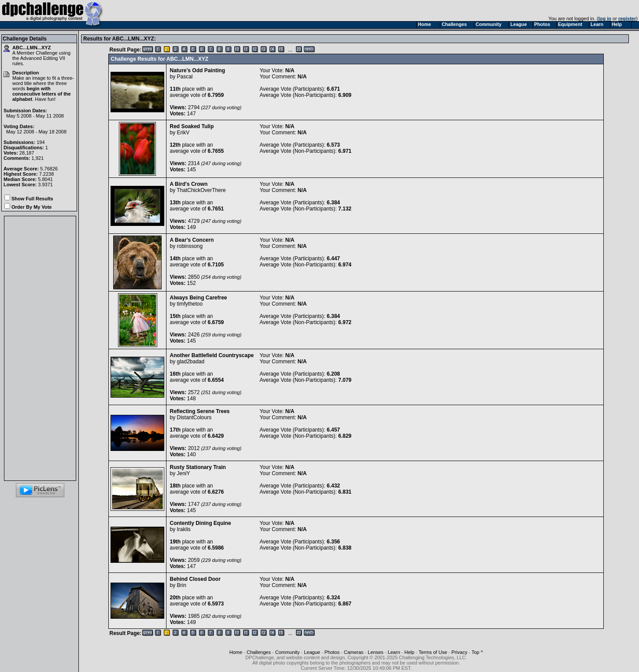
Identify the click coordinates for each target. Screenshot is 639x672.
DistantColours (194, 417)
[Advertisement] (40, 348)
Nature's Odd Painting (197, 70)
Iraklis (183, 529)
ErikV (183, 133)
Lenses (375, 652)
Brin (181, 585)
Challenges (259, 652)
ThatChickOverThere (201, 190)
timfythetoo (190, 304)
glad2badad (190, 362)
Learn (394, 652)
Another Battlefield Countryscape (212, 355)
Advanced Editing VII (43, 58)
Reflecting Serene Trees (199, 411)
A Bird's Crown (188, 184)
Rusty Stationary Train (198, 467)
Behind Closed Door (195, 579)
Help (409, 652)
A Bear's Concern (192, 240)
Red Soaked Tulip (192, 126)
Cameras (354, 652)
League (312, 652)
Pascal (185, 77)
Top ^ (477, 652)
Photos (332, 652)
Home (236, 652)
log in (605, 18)
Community (288, 652)
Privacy (459, 652)
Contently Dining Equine (200, 523)
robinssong (190, 246)
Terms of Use (433, 652)
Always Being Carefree (198, 298)
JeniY (183, 473)
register (627, 18)
